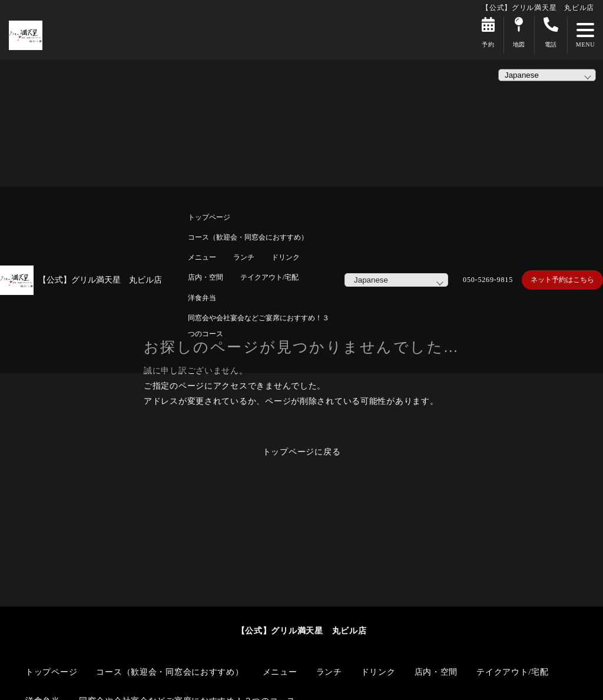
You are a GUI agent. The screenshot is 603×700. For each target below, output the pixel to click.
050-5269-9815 (488, 280)
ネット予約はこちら (562, 280)
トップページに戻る (302, 452)
